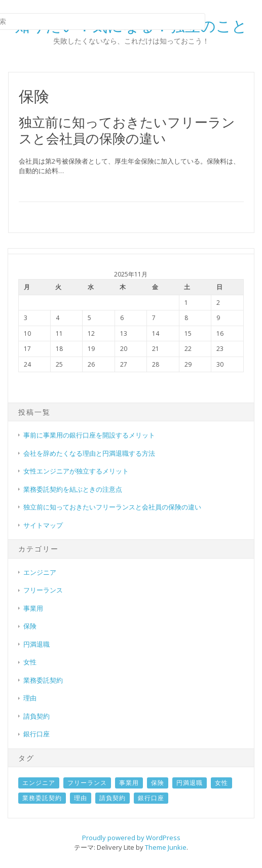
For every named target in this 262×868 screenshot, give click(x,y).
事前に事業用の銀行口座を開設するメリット (89, 435)
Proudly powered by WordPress (131, 838)
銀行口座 (36, 734)
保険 (30, 626)
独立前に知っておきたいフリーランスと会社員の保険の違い (127, 130)
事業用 (33, 608)
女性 (30, 662)
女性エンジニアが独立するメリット (76, 471)
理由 (30, 698)
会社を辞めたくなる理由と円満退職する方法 (89, 453)
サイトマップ (43, 525)
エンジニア (40, 572)
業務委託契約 (43, 680)
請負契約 (36, 716)
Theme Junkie (166, 847)
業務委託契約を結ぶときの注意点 (73, 489)
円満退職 (36, 644)
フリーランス (43, 590)
